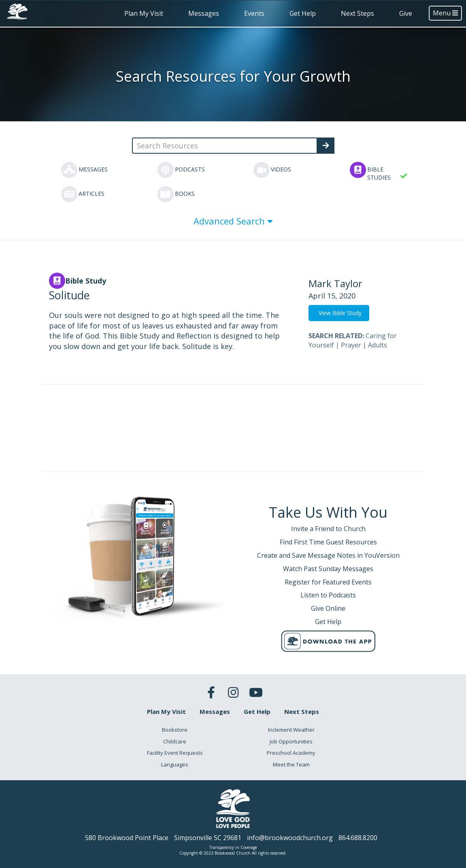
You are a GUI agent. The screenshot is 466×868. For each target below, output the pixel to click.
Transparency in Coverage (233, 847)
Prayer (351, 345)
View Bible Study (340, 313)
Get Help (303, 13)
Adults (378, 345)
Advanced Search (233, 221)
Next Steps (357, 13)
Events (254, 13)
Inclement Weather (291, 730)
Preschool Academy (291, 753)
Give (406, 13)
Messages (204, 13)
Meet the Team (291, 764)
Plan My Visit (144, 13)
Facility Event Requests (175, 753)
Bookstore (175, 730)
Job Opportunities (291, 741)
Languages (175, 764)
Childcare (175, 741)
